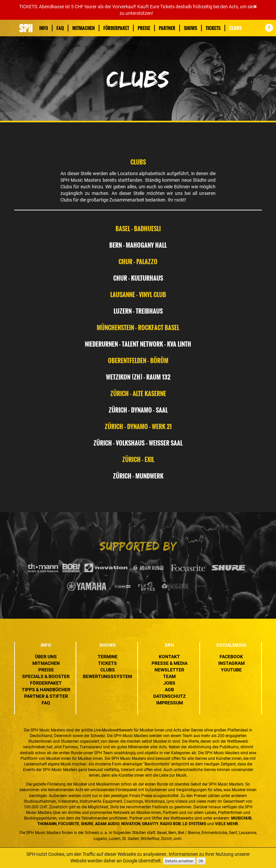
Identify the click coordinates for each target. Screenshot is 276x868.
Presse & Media (170, 663)
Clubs (235, 28)
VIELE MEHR (226, 824)
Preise (144, 28)
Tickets (213, 28)
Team (169, 676)
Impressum (170, 703)
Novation (131, 824)
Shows (190, 28)
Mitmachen (84, 28)
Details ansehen (179, 861)
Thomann (47, 824)
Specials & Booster (46, 676)
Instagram (231, 663)
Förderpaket (116, 28)
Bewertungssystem (107, 676)
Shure (87, 824)
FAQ (60, 28)
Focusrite (69, 824)
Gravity (150, 824)
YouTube (231, 670)
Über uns (46, 657)
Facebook (231, 657)
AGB (169, 690)
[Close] (255, 7)
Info (44, 28)
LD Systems (194, 824)
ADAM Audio (107, 824)
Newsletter (169, 670)
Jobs (169, 683)
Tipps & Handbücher (46, 690)
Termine (108, 657)
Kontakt (169, 657)
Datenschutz (169, 696)
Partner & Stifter (46, 696)
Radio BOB (171, 824)
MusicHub (241, 818)
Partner (167, 28)
